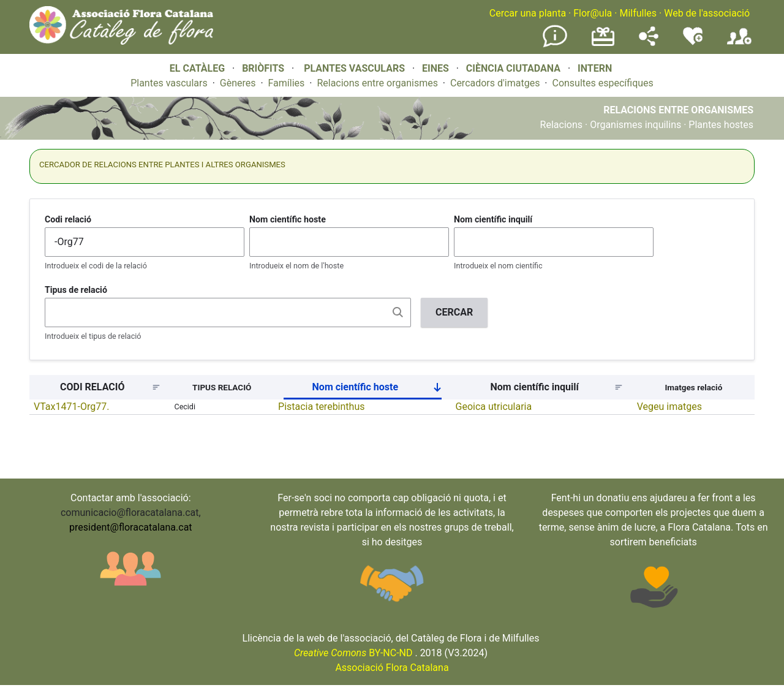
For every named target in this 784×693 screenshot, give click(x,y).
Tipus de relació (76, 290)
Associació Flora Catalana (392, 668)
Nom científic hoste (288, 219)
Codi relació (68, 219)
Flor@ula (593, 13)
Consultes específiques (602, 83)
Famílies (287, 83)
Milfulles (638, 13)
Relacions (561, 125)
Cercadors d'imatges (495, 83)
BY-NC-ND (353, 653)
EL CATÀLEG (197, 68)
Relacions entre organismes (377, 83)
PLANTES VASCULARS (354, 68)
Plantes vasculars (169, 83)
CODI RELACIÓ (92, 387)
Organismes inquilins (635, 125)
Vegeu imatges (669, 407)
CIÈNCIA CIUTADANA (513, 68)
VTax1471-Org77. (71, 407)
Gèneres (238, 83)
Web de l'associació (707, 13)
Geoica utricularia (494, 407)
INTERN (595, 68)
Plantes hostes (721, 125)
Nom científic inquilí (493, 219)
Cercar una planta (528, 13)
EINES (435, 68)
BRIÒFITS (264, 68)
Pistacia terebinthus (321, 407)
